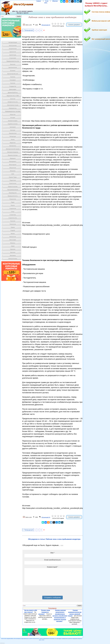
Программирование (13, 190)
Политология (13, 183)
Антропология (13, 49)
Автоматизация (13, 42)
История (13, 118)
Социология (13, 208)
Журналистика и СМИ (13, 96)
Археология (13, 52)
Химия (13, 246)
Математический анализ (13, 149)
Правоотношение (13, 187)
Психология (13, 199)
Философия (13, 240)
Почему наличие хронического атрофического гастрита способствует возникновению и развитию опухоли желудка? (60, 616)
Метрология (13, 168)
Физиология (13, 237)
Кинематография (13, 121)
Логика (13, 140)
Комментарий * (52, 567)
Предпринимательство (13, 61)
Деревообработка (13, 93)
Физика (13, 234)
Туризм (13, 227)
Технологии (13, 224)
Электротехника (13, 259)
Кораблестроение (13, 124)
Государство (13, 86)
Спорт (13, 212)
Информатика (13, 108)
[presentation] (39, 591)
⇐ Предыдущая (28, 30)
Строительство (13, 218)
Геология (13, 83)
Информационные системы (13, 111)
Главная (39, 1)
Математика (13, 146)
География (13, 80)
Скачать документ (74, 25)
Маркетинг (13, 143)
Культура (13, 130)
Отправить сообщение (52, 598)
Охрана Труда (13, 177)
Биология (13, 64)
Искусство (13, 114)
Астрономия (13, 58)
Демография (13, 89)
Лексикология (13, 133)
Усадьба (13, 230)
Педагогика (13, 180)
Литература (13, 136)
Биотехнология (13, 67)
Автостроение (13, 46)
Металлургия (13, 165)
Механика (13, 171)
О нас (47, 1)
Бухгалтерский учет (13, 74)
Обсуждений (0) (46, 25)
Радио (13, 202)
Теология (13, 221)
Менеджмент (13, 161)
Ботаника (13, 71)
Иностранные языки (13, 105)
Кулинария (13, 127)
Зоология (13, 99)
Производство (13, 193)
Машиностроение (13, 155)
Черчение (13, 249)
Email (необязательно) (52, 560)
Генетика (13, 77)
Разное (13, 205)
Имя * (52, 553)
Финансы (13, 243)
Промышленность (13, 196)
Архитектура (13, 55)
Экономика (13, 256)
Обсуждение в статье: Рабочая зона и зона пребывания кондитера (54, 539)
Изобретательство (13, 102)
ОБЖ (13, 174)
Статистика (13, 215)
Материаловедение (13, 152)
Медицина (13, 158)
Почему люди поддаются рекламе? (44, 612)
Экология (13, 252)
